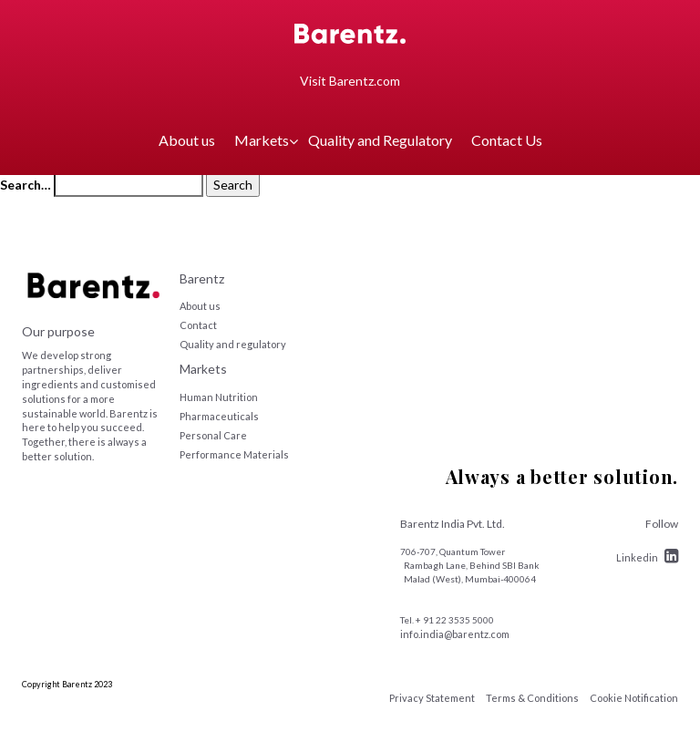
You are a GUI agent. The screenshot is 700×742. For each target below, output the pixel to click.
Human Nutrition (219, 397)
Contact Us (507, 140)
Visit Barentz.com (350, 81)
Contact (198, 325)
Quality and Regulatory (380, 140)
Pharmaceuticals (219, 416)
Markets (262, 140)
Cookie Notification (634, 698)
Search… (26, 185)
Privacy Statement (432, 698)
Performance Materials (234, 454)
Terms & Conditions (532, 698)
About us (187, 140)
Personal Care (213, 435)
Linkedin (647, 557)
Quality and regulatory (233, 344)
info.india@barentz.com (455, 634)
